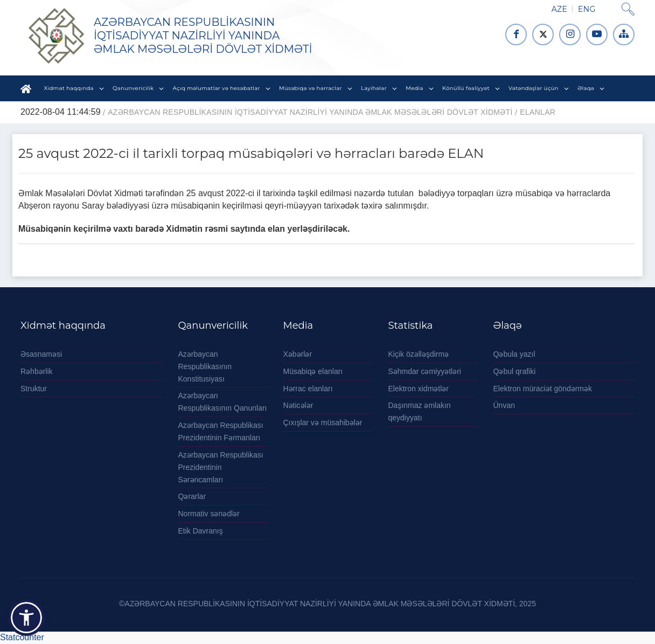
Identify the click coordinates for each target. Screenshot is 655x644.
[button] (26, 618)
